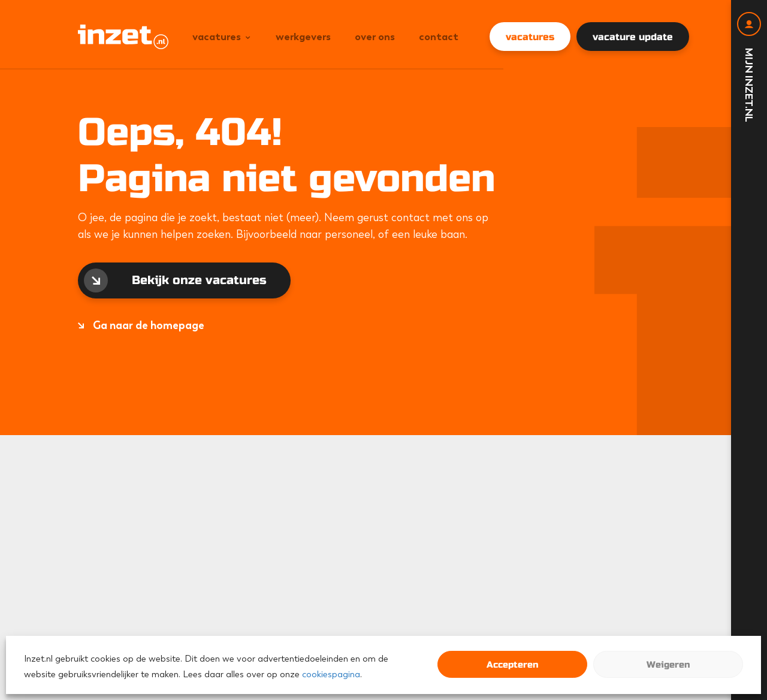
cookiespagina (331, 674)
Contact (439, 37)
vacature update (633, 37)
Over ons (375, 37)
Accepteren (512, 665)
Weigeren (668, 665)
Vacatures (217, 37)
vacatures (530, 37)
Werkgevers (303, 37)
